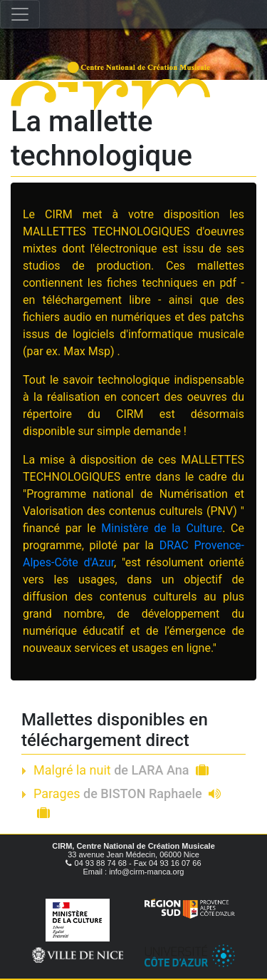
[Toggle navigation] (20, 14)
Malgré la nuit (121, 770)
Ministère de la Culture (162, 528)
